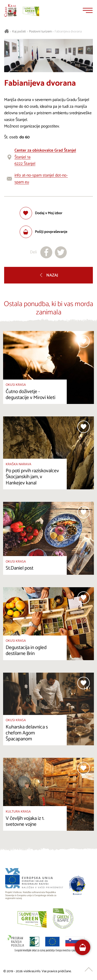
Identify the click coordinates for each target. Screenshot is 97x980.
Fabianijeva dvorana (68, 32)
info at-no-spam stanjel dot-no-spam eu (41, 179)
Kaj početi (19, 32)
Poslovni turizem (40, 32)
